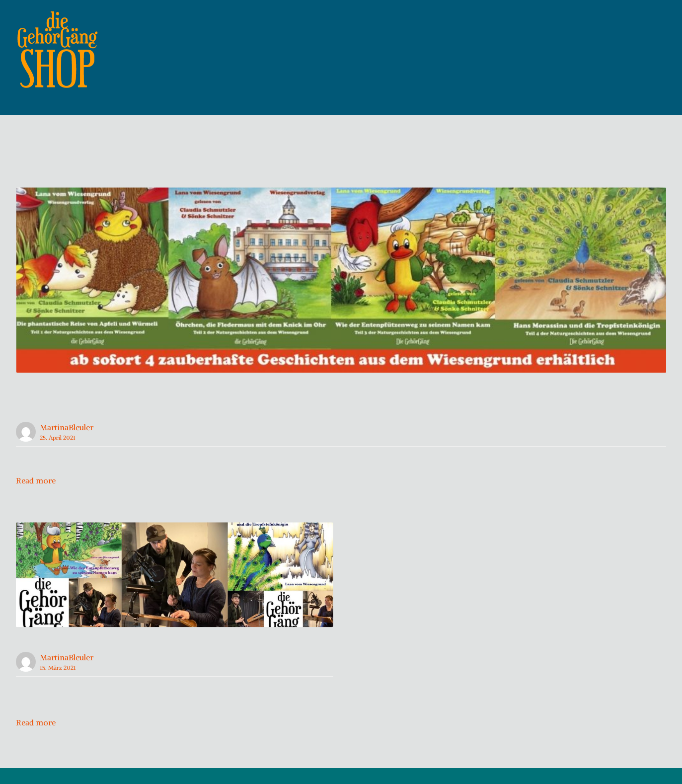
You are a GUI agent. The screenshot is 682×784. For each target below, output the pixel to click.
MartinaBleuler (67, 443)
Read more (36, 496)
